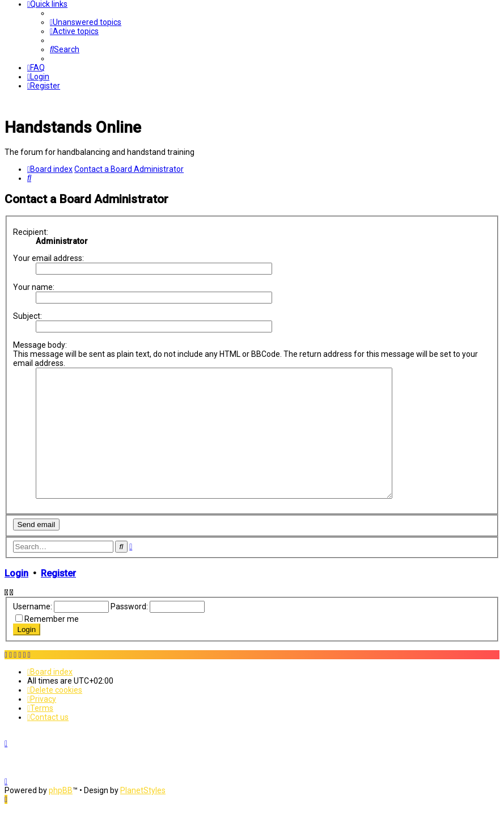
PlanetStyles (143, 816)
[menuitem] (86, 22)
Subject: (27, 316)
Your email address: (48, 258)
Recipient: (31, 232)
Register (58, 599)
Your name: (34, 287)
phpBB (61, 816)
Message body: (40, 345)
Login (16, 599)
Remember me (52, 645)
